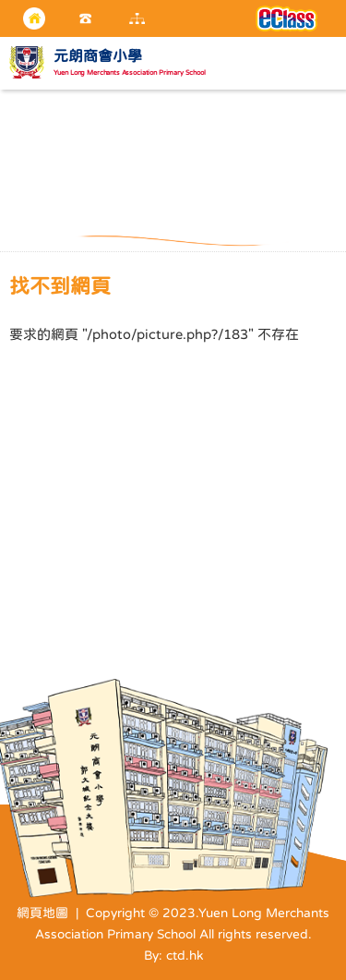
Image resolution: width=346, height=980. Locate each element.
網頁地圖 (42, 913)
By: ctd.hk (173, 955)
